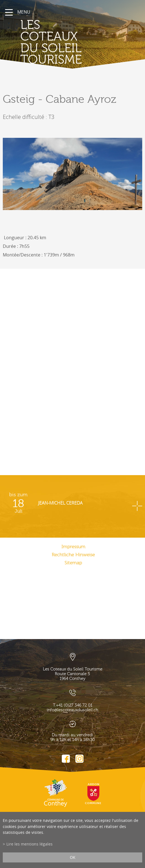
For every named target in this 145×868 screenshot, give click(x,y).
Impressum (73, 547)
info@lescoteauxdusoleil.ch (72, 710)
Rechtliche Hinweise (73, 555)
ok (73, 857)
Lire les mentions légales (30, 844)
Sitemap (73, 563)
